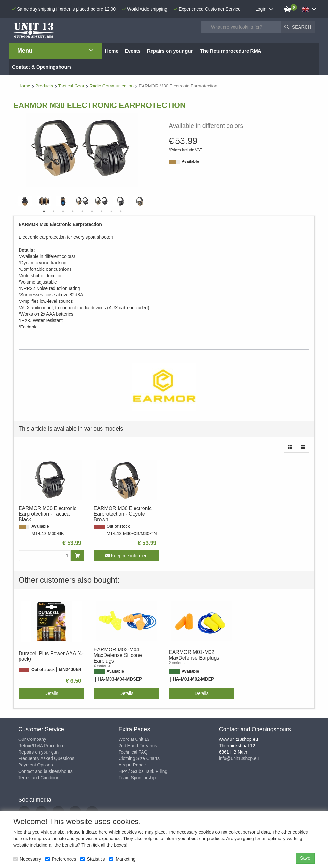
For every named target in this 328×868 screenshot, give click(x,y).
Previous (17, 202)
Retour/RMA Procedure (41, 746)
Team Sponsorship (137, 778)
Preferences (61, 859)
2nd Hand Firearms (138, 746)
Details (51, 693)
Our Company (32, 739)
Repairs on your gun (38, 752)
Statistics (93, 859)
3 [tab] (63, 211)
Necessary (27, 859)
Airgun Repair (132, 765)
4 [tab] (73, 211)
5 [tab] (82, 211)
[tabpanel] (82, 201)
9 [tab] (121, 211)
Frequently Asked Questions (46, 758)
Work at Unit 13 (134, 739)
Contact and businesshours (45, 771)
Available (190, 161)
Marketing (122, 859)
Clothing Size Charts (139, 758)
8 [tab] (111, 211)
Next (148, 202)
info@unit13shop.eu (239, 758)
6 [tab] (92, 211)
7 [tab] (102, 211)
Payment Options (35, 765)
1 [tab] (44, 211)
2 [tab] (53, 211)
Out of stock (118, 526)
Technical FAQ (133, 752)
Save (305, 858)
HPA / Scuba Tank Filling (143, 771)
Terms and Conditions (40, 778)
